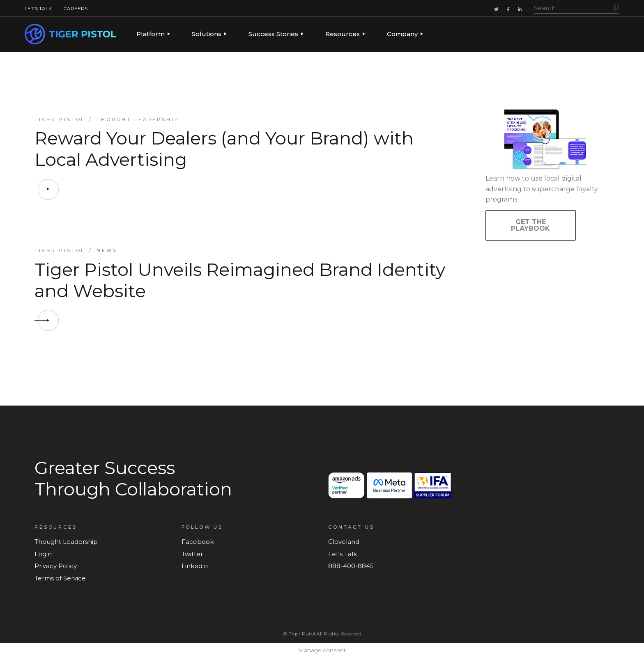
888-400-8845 (351, 566)
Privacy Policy (56, 566)
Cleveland (344, 542)
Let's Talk (343, 554)
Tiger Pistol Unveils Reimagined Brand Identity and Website (240, 280)
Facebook (198, 542)
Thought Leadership (138, 119)
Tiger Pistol (60, 119)
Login (43, 554)
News (107, 250)
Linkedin (195, 566)
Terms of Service (60, 578)
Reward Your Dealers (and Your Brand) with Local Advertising (224, 149)
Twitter (192, 554)
